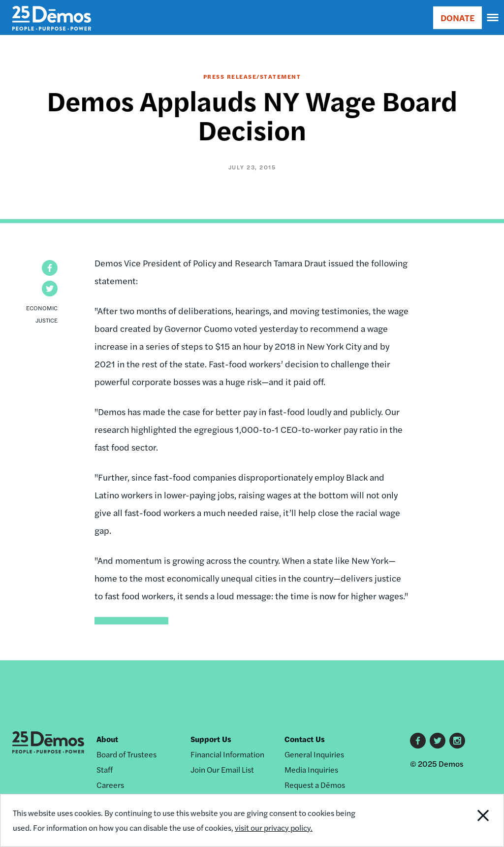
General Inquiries (314, 754)
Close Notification (457, 820)
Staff (105, 769)
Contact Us (305, 739)
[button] (50, 268)
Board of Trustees (126, 754)
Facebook (418, 741)
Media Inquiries (311, 769)
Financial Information (227, 754)
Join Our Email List (222, 769)
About (107, 739)
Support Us (211, 739)
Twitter (438, 741)
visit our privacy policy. (274, 828)
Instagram (457, 741)
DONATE (457, 17)
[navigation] (493, 18)
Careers (110, 785)
